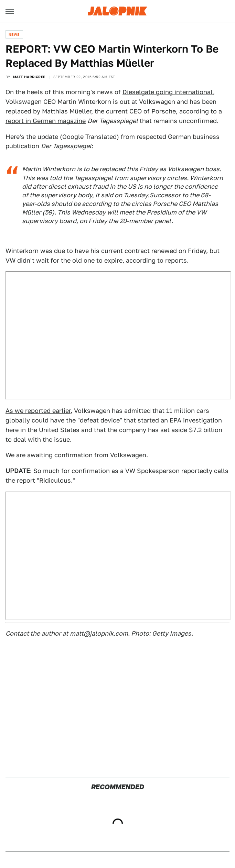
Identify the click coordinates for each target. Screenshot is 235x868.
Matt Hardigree (29, 77)
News (14, 34)
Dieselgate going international (168, 92)
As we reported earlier (38, 411)
